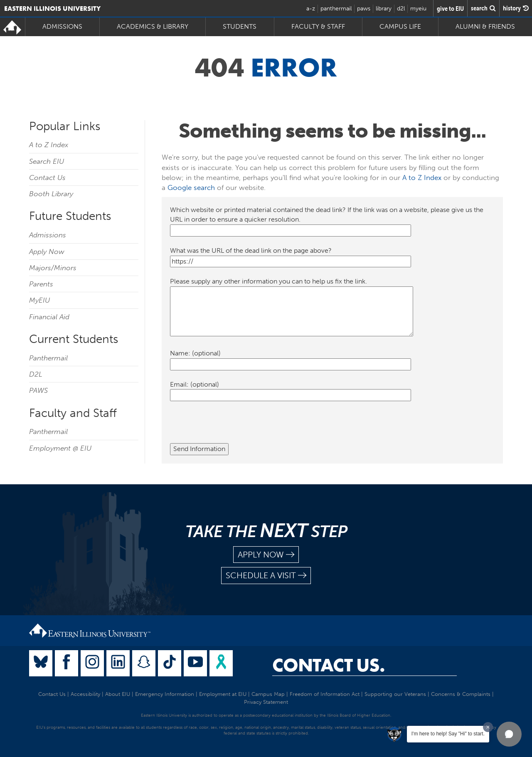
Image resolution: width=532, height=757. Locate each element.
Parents (41, 284)
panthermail (336, 9)
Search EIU (47, 161)
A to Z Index (49, 145)
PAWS (38, 390)
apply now (266, 555)
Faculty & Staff (318, 26)
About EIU (118, 694)
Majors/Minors (53, 268)
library (384, 9)
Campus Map (268, 694)
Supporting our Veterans (395, 694)
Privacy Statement (266, 702)
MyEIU (39, 300)
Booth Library (51, 194)
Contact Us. (329, 665)
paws (364, 9)
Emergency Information (165, 694)
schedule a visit (266, 576)
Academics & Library (153, 26)
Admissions (62, 26)
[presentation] (233, 427)
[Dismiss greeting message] (488, 727)
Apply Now (47, 252)
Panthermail (48, 358)
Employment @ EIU (60, 448)
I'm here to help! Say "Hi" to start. (448, 734)
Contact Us (47, 178)
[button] (509, 734)
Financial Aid (49, 317)
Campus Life (400, 26)
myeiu (418, 9)
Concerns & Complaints (461, 694)
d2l (401, 9)
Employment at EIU (223, 694)
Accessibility (85, 694)
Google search (191, 187)
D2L (36, 374)
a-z (311, 9)
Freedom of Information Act (325, 694)
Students (240, 26)
